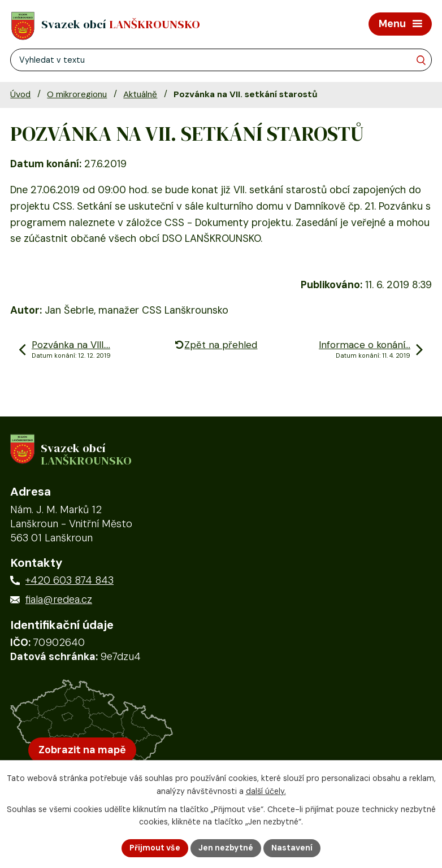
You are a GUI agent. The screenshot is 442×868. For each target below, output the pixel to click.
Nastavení (292, 848)
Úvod (20, 94)
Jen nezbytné (226, 848)
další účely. (266, 791)
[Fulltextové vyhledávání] (221, 60)
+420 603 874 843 (70, 580)
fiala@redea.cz (59, 600)
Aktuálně (140, 94)
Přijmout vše (155, 848)
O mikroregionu (77, 94)
